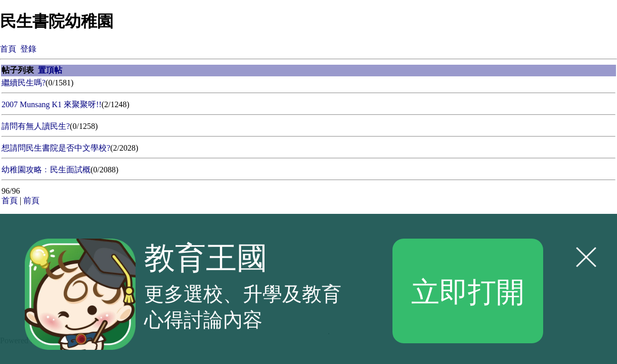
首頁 (8, 49)
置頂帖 (50, 70)
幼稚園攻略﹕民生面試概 (46, 170)
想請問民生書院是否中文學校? (56, 148)
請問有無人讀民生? (36, 126)
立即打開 (468, 291)
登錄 (28, 49)
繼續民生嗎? (24, 83)
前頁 (31, 200)
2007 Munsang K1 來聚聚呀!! (52, 104)
